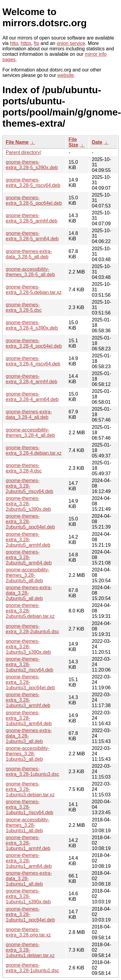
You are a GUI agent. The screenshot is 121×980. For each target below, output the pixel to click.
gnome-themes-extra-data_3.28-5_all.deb (29, 254)
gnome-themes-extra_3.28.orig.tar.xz (28, 932)
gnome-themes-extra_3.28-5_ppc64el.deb (34, 200)
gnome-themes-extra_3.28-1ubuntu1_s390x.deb (28, 896)
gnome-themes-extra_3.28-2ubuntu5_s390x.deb (28, 504)
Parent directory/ (23, 152)
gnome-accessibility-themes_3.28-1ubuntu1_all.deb (28, 825)
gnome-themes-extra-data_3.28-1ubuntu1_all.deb (29, 879)
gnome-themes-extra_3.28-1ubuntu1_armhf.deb (28, 843)
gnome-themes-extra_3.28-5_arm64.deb (32, 236)
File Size (73, 142)
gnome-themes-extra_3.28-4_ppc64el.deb (34, 343)
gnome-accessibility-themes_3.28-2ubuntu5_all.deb (28, 575)
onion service (71, 43)
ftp (37, 43)
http (14, 43)
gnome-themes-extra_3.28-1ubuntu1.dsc (32, 968)
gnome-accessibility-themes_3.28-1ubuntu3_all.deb (28, 754)
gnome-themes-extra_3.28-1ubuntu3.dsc (32, 771)
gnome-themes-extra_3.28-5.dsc (24, 307)
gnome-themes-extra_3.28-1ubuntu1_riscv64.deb (29, 807)
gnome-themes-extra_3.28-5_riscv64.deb (33, 183)
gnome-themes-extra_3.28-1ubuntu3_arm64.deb (29, 718)
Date (97, 142)
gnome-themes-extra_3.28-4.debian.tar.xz (34, 450)
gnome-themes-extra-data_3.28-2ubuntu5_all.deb (29, 593)
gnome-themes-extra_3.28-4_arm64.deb (32, 397)
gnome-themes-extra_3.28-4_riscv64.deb (33, 361)
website (65, 75)
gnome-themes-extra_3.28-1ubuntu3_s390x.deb (28, 647)
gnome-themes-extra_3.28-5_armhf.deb (32, 218)
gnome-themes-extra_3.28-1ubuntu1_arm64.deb (29, 861)
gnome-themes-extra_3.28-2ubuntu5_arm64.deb (29, 557)
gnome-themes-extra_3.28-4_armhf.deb (32, 379)
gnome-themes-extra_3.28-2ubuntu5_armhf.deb (28, 540)
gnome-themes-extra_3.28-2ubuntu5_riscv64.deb (29, 486)
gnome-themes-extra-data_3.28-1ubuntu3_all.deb (29, 736)
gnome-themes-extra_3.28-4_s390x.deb (32, 325)
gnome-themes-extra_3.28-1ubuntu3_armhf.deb (28, 700)
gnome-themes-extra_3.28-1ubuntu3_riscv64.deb (29, 664)
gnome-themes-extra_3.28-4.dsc (24, 468)
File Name (17, 142)
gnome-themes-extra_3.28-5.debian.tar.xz (34, 290)
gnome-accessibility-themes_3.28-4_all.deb (30, 433)
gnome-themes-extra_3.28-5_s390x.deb (32, 165)
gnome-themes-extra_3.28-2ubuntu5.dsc (32, 629)
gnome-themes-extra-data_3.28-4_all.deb (29, 414)
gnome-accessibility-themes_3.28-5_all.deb (30, 272)
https (26, 43)
